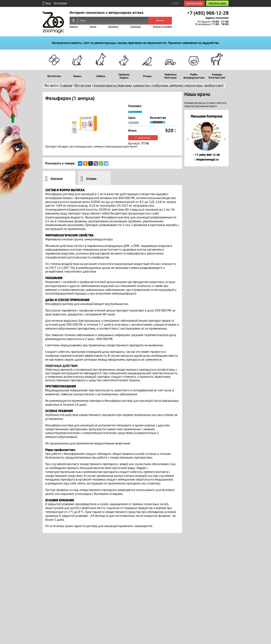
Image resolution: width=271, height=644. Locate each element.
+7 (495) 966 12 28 (206, 155)
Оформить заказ (217, 3)
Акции (93, 27)
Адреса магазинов (217, 18)
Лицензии (136, 27)
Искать (160, 21)
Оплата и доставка (162, 27)
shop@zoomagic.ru (206, 160)
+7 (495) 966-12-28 (208, 13)
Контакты (113, 27)
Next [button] (225, 139)
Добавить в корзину (152, 141)
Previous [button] (188, 139)
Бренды (74, 27)
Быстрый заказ (194, 3)
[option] (206, 138)
